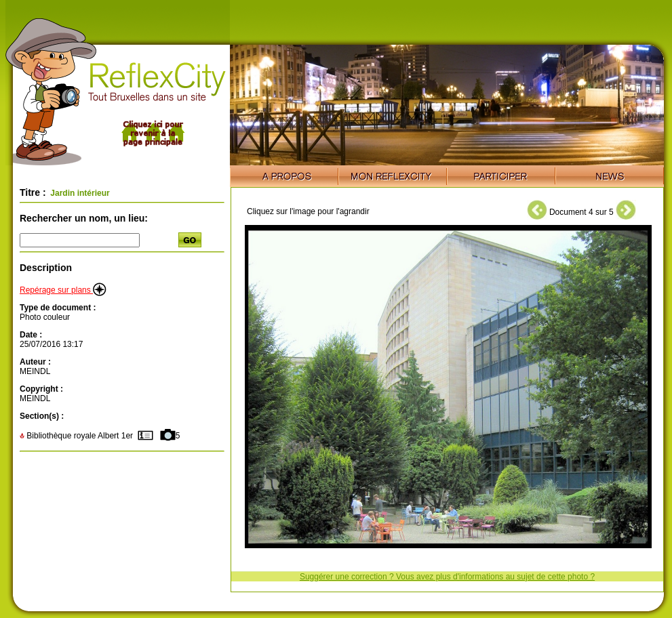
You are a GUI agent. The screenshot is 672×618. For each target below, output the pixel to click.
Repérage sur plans (63, 290)
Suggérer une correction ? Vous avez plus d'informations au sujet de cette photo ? (447, 577)
